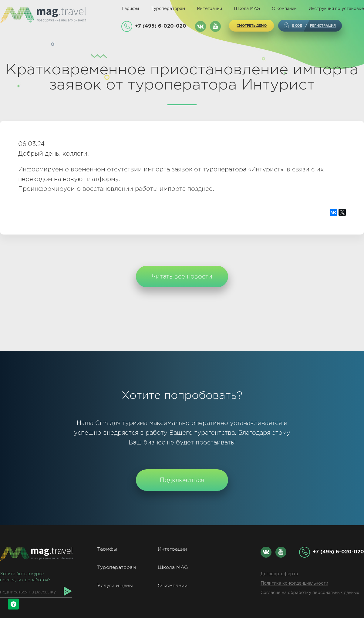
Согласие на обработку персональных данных (310, 593)
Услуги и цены (115, 585)
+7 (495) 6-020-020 (161, 26)
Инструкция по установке (336, 9)
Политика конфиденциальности (294, 583)
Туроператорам (168, 9)
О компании (284, 9)
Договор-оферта (279, 574)
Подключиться (182, 480)
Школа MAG (247, 9)
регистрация (323, 25)
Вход (297, 25)
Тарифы (130, 9)
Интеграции (209, 9)
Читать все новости (182, 276)
